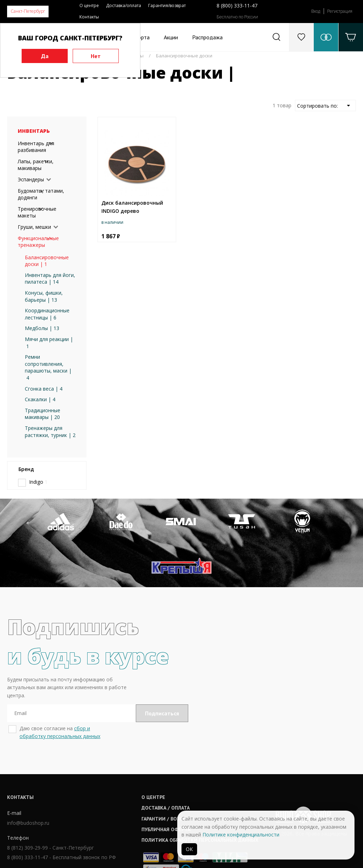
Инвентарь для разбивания (36, 147)
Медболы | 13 (42, 328)
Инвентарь (34, 131)
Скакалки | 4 (40, 399)
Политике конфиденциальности (241, 835)
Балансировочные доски (184, 56)
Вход (316, 11)
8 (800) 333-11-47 (237, 5)
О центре (89, 5)
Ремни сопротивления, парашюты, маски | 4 (48, 367)
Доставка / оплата (171, 764)
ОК (189, 849)
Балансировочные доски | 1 (47, 261)
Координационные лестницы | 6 (47, 314)
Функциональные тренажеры (38, 242)
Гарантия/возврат (167, 5)
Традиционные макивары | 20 (43, 414)
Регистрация (340, 11)
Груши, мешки (34, 227)
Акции (171, 37)
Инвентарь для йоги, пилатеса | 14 (50, 279)
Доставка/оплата (124, 5)
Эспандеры (31, 179)
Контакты (89, 17)
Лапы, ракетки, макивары (36, 165)
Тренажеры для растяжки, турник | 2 (50, 432)
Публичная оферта (171, 785)
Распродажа (207, 37)
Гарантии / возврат (172, 775)
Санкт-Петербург (28, 11)
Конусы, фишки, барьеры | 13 (44, 296)
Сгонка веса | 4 (44, 389)
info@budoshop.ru (28, 779)
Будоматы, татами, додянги (41, 194)
